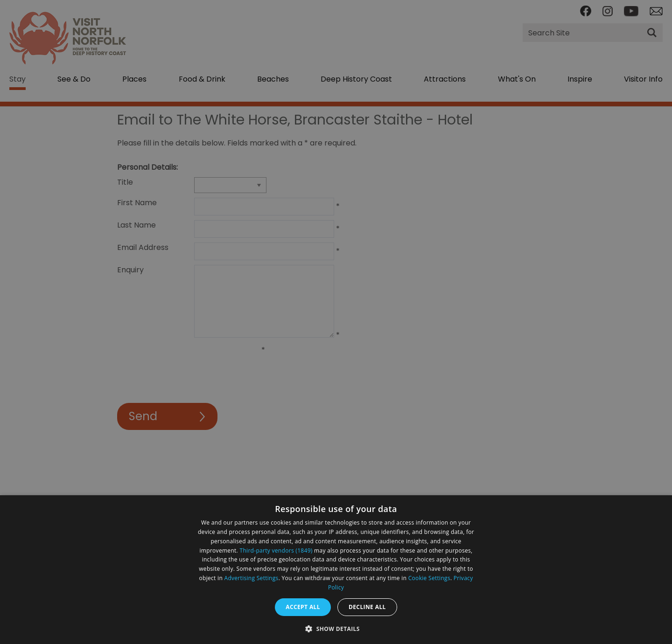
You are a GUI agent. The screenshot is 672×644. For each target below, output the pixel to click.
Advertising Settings (252, 578)
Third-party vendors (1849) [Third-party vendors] (276, 551)
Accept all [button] (303, 607)
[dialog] (336, 570)
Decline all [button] (367, 607)
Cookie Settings (429, 578)
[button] (336, 628)
